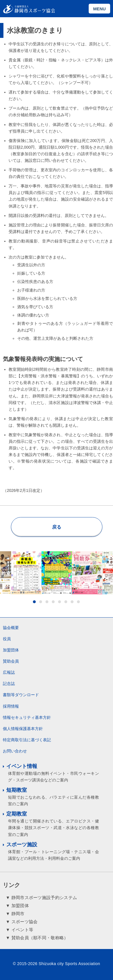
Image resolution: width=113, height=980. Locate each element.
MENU (99, 9)
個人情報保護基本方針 (23, 729)
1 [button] (34, 602)
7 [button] (72, 602)
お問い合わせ (15, 751)
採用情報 (11, 706)
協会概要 (11, 628)
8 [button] (78, 602)
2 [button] (41, 602)
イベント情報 (22, 766)
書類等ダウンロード (21, 695)
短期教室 (17, 790)
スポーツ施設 (22, 845)
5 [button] (60, 602)
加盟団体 (11, 650)
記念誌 (9, 684)
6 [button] (66, 602)
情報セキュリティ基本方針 (27, 717)
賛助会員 (11, 661)
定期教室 (17, 814)
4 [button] (53, 602)
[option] (57, 573)
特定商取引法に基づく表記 (27, 740)
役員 (7, 639)
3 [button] (47, 602)
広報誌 (9, 672)
